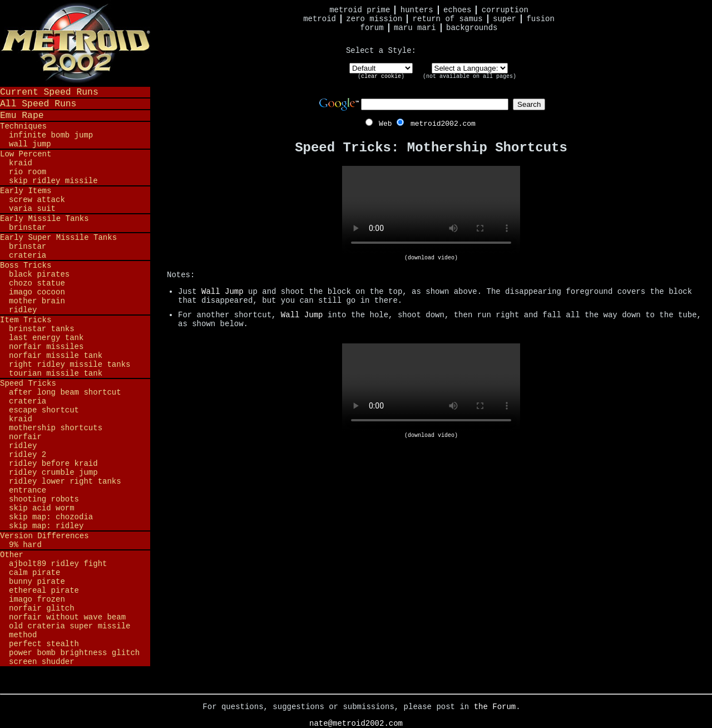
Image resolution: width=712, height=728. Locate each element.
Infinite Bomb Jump (51, 135)
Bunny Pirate (37, 582)
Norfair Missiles (46, 347)
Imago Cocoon (37, 292)
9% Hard (25, 545)
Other (12, 555)
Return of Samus (448, 19)
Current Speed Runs (49, 92)
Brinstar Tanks (42, 329)
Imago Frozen (37, 599)
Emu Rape (22, 115)
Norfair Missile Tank (56, 356)
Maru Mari (415, 28)
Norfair (25, 437)
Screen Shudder (42, 662)
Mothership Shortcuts (56, 428)
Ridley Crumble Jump (53, 473)
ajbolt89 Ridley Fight (58, 564)
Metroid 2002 (75, 43)
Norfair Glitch (42, 608)
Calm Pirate (34, 573)
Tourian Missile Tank (56, 373)
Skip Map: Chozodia (51, 517)
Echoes (457, 10)
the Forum (495, 707)
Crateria (28, 255)
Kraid (21, 163)
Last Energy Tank (46, 338)
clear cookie (381, 77)
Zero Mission (374, 19)
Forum (372, 28)
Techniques (23, 126)
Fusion (540, 19)
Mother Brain (37, 301)
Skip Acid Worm (42, 508)
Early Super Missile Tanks (58, 238)
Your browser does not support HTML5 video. (431, 210)
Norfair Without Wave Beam (67, 617)
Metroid (320, 19)
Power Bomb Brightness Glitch (74, 653)
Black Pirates (39, 274)
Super (505, 19)
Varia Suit (32, 209)
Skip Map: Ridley (46, 526)
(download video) (431, 258)
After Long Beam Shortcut (65, 392)
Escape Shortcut (44, 410)
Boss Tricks (26, 265)
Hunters (417, 10)
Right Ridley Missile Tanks (70, 365)
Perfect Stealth (44, 644)
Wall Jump (30, 144)
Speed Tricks (28, 383)
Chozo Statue (37, 283)
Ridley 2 (28, 455)
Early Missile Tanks (44, 219)
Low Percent (26, 154)
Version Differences (44, 536)
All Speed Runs (38, 104)
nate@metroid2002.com (356, 724)
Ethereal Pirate (44, 591)
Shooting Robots (44, 499)
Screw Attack (37, 200)
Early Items (26, 191)
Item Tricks (26, 320)
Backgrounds (472, 28)
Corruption (505, 10)
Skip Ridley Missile (53, 181)
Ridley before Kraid (53, 464)
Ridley (23, 310)
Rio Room (28, 172)
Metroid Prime (360, 10)
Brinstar (28, 228)
